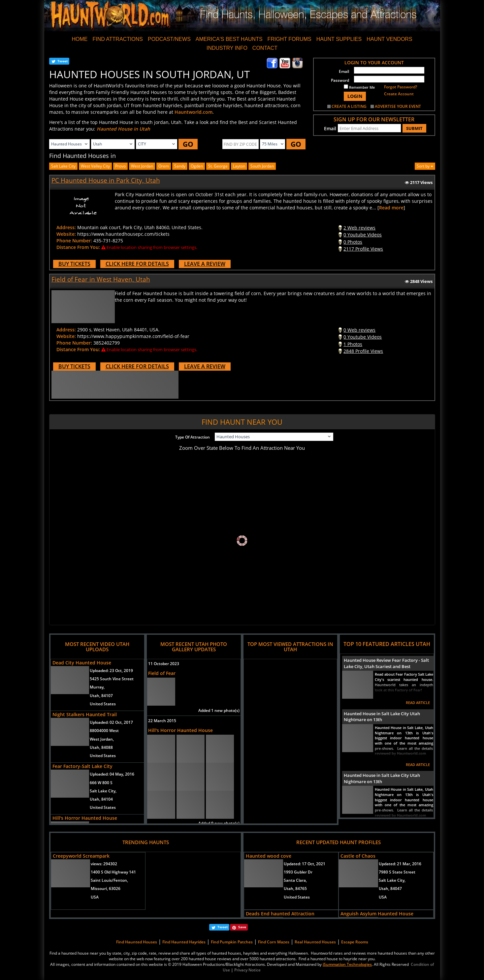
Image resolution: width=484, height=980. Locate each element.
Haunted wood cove (269, 856)
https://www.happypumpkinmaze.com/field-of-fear (133, 336)
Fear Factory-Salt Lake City (82, 766)
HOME (80, 39)
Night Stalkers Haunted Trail (85, 714)
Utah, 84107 (101, 696)
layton (239, 166)
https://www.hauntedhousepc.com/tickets (123, 234)
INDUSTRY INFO (227, 48)
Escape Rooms (355, 942)
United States (103, 704)
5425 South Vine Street (112, 679)
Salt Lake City (63, 166)
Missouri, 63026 (106, 888)
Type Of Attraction (193, 437)
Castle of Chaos (358, 856)
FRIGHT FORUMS (290, 39)
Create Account (399, 94)
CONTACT (265, 48)
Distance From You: (78, 247)
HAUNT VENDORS (389, 39)
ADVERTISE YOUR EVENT (398, 106)
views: (104, 864)
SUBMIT (414, 128)
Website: (66, 234)
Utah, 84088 (101, 747)
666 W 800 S (101, 783)
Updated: (305, 864)
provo (120, 166)
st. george (218, 166)
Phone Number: (74, 241)
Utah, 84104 (101, 799)
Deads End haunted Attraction (280, 914)
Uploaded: (111, 671)
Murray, (97, 687)
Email (344, 71)
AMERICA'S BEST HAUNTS (229, 39)
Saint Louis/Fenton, (109, 880)
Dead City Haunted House (82, 663)
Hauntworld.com (194, 112)
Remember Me (359, 87)
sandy (180, 166)
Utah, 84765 (295, 888)
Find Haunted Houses (137, 942)
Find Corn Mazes (274, 942)
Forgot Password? (401, 87)
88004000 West (104, 731)
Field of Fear (162, 673)
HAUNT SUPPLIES (339, 39)
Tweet (63, 61)
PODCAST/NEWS (169, 39)
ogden (197, 166)
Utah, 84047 (390, 888)
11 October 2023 (164, 664)
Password (340, 80)
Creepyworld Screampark (81, 856)
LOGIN (355, 96)
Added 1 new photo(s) (219, 710)
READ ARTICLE (418, 703)
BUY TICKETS (74, 264)
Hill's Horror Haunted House (85, 818)
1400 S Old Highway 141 (113, 872)
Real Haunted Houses (315, 942)
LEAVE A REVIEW (205, 264)
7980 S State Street (397, 872)
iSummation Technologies (347, 964)
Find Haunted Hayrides (184, 942)
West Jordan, (102, 739)
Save (242, 927)
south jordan (262, 166)
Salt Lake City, (103, 791)
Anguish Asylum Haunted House (377, 914)
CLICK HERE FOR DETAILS (137, 264)
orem (164, 166)
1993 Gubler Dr (298, 872)
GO (188, 144)
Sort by (425, 166)
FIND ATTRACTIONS (118, 39)
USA (95, 897)
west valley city (95, 166)
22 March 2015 (162, 721)
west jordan (142, 166)
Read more (391, 208)
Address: (66, 227)
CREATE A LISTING (349, 106)
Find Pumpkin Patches (232, 942)
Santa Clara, (295, 880)
